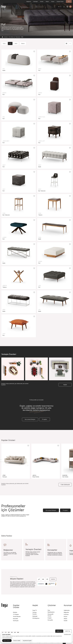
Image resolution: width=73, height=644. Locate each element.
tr (69, 1)
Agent (53, 7)
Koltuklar (15, 612)
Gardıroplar (16, 621)
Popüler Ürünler (60, 2)
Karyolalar (15, 619)
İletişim (47, 2)
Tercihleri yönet (67, 634)
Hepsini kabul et (7, 641)
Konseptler (50, 620)
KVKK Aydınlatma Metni (7, 638)
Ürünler (20, 7)
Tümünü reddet (17, 641)
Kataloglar (36, 2)
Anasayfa (15, 7)
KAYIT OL (68, 631)
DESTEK (53, 579)
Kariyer (53, 2)
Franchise (66, 614)
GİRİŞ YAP (59, 631)
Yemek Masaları (17, 616)
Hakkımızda (67, 610)
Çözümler (52, 605)
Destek (42, 2)
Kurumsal (41, 7)
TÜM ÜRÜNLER (65, 485)
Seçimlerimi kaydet (27, 641)
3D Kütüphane (36, 618)
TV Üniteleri (16, 614)
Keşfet (36, 7)
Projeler (31, 7)
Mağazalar (29, 2)
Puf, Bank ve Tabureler (15, 37)
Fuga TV (35, 610)
